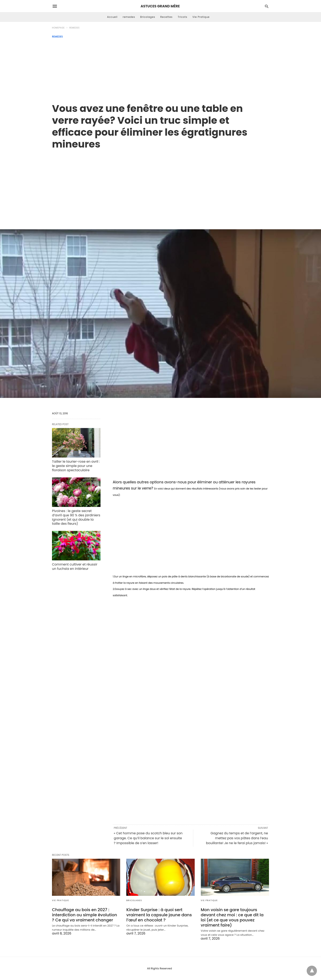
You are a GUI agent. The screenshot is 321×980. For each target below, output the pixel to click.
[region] (160, 185)
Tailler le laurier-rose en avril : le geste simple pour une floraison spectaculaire (76, 466)
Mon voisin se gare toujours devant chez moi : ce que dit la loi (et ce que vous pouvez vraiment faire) (232, 917)
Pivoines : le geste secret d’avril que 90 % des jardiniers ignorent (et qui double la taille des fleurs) (76, 517)
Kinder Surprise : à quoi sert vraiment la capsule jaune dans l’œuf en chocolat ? (159, 915)
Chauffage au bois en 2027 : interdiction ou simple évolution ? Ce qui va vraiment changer (85, 915)
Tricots (183, 17)
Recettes (166, 17)
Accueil (112, 17)
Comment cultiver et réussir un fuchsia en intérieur (75, 567)
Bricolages (148, 17)
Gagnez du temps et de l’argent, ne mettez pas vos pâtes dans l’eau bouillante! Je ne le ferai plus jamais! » (237, 838)
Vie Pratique (201, 17)
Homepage (58, 28)
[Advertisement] (160, 69)
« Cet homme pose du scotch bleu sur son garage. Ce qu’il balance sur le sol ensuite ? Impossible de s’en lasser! (148, 838)
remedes (129, 17)
